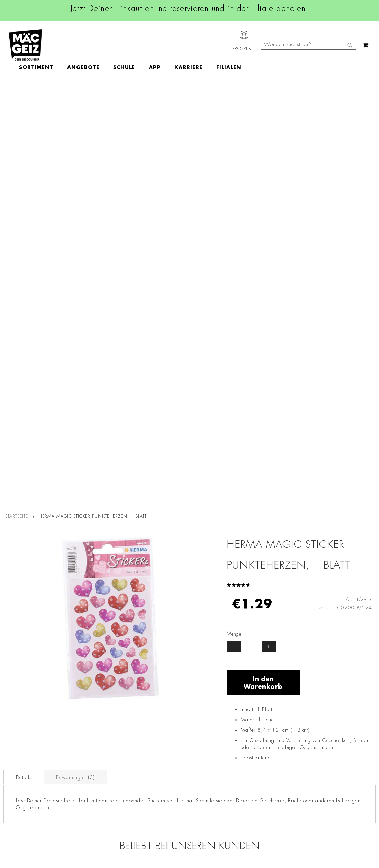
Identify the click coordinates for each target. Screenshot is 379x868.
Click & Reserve (18, 733)
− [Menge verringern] (234, 228)
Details (24, 359)
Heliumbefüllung (19, 772)
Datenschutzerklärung (348, 750)
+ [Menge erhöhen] (269, 228)
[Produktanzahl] (252, 227)
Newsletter (12, 742)
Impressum (73, 698)
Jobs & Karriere (17, 688)
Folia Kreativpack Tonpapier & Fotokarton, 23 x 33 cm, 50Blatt (143, 541)
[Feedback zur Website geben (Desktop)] (267, 816)
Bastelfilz (50, 532)
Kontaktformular (259, 742)
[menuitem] (76, 45)
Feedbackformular (261, 754)
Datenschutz (75, 678)
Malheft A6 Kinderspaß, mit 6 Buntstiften (329, 536)
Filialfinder (12, 678)
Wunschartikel (16, 781)
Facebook (164, 680)
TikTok (160, 727)
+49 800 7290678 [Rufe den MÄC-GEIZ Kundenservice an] (256, 701)
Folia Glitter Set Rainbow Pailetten (236, 536)
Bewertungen (75, 359)
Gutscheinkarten (18, 791)
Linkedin (162, 711)
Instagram (164, 695)
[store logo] (25, 45)
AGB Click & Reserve (85, 688)
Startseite (17, 98)
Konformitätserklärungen (89, 830)
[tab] (24, 358)
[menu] (170, 45)
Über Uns (11, 698)
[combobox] (309, 74)
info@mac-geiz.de (260, 730)
